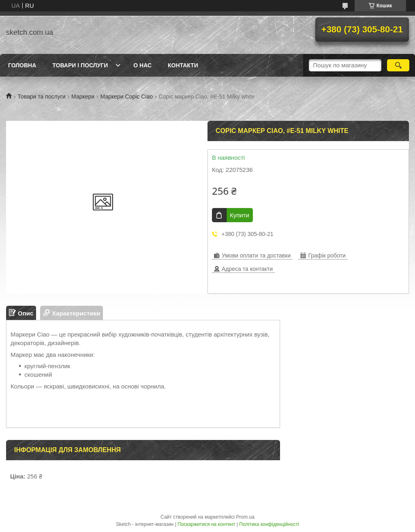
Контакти (183, 65)
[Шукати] (398, 65)
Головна (22, 65)
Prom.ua (245, 517)
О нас (142, 65)
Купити (240, 215)
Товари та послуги (41, 97)
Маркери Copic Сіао (127, 97)
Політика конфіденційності (269, 524)
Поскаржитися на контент (206, 524)
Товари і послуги (80, 65)
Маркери (83, 97)
